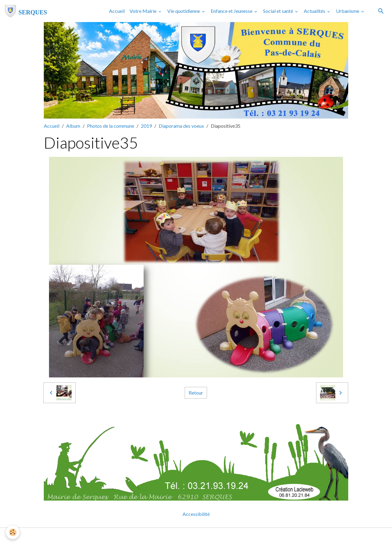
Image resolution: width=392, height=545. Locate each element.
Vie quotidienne (184, 11)
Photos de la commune (111, 126)
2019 (146, 126)
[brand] (26, 11)
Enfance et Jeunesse (232, 11)
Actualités (315, 11)
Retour (196, 393)
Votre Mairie (143, 11)
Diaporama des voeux (181, 126)
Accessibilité (196, 514)
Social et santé (279, 11)
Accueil (117, 11)
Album (73, 126)
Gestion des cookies (217, 536)
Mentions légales (172, 536)
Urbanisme (348, 11)
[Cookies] (13, 532)
